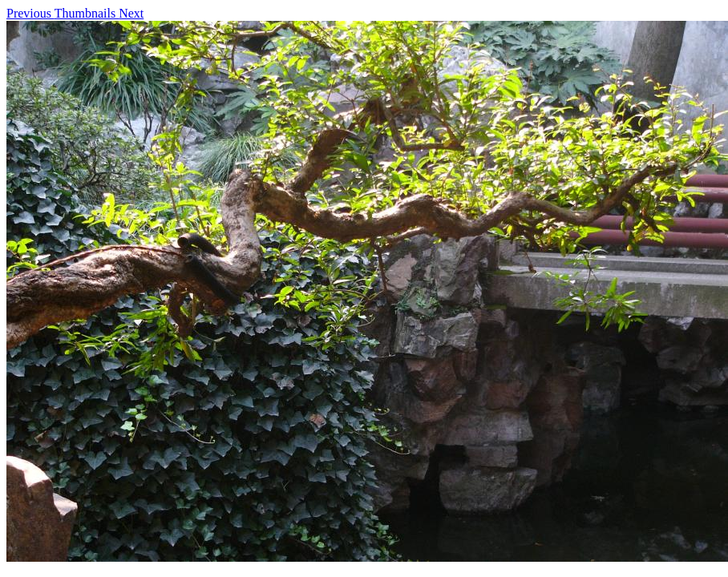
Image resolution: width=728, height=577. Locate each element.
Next (131, 13)
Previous (30, 13)
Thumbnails (87, 13)
